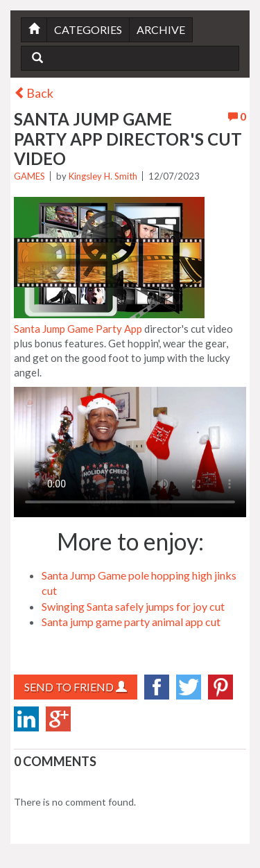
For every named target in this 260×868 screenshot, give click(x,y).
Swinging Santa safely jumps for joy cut (133, 606)
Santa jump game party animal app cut (131, 622)
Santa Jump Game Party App (78, 329)
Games (29, 176)
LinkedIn (26, 719)
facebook (157, 687)
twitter (189, 687)
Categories (88, 29)
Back (34, 93)
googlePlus (58, 719)
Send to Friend (76, 687)
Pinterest (220, 687)
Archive (161, 29)
